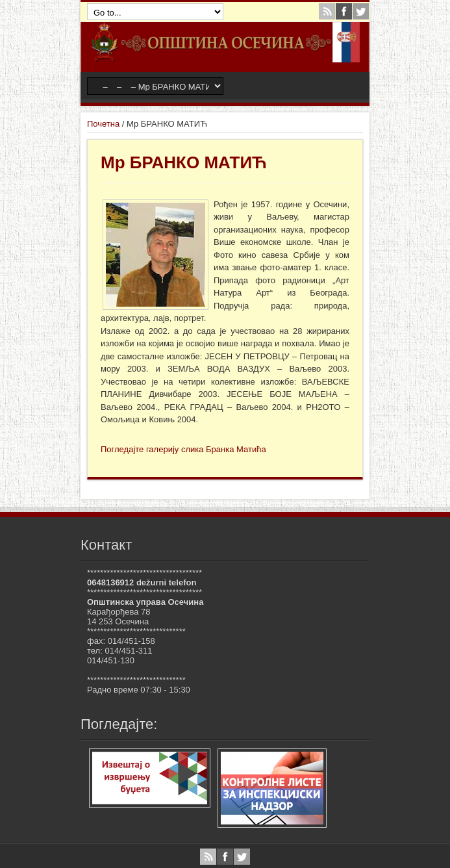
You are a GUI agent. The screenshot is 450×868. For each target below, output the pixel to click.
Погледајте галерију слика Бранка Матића (183, 449)
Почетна (103, 124)
